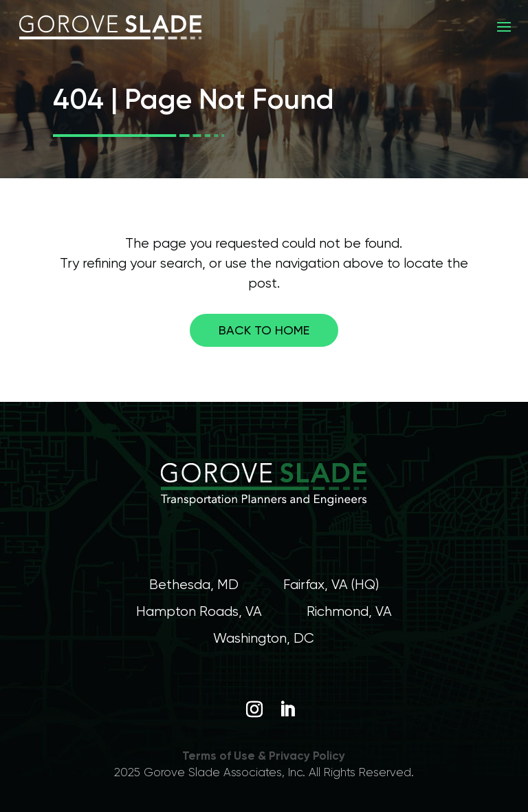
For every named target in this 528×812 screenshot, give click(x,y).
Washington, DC (264, 638)
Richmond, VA (349, 611)
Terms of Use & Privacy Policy (264, 756)
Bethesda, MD (194, 585)
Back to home (264, 330)
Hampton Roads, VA (199, 611)
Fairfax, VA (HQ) (331, 585)
